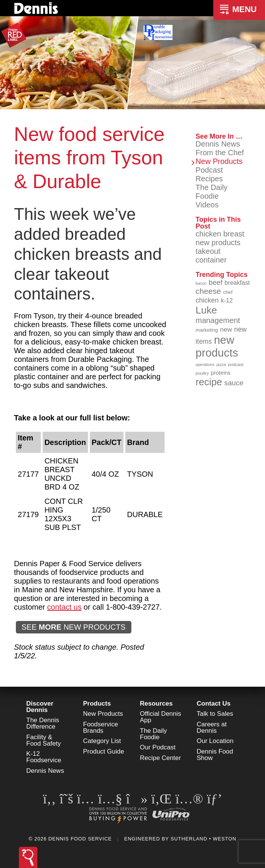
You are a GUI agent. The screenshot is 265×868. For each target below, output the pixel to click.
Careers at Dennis (212, 727)
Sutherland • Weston (203, 839)
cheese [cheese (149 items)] (208, 291)
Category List (102, 741)
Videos (207, 205)
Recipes (209, 179)
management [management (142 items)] (218, 320)
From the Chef (220, 153)
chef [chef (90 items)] (228, 292)
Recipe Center (161, 758)
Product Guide (104, 751)
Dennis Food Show (215, 755)
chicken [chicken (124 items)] (207, 300)
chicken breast (220, 234)
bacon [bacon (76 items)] (201, 283)
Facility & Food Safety (44, 740)
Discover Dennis (40, 707)
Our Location (215, 741)
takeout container (211, 256)
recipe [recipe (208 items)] (209, 382)
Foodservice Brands (101, 727)
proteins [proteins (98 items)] (221, 373)
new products (218, 242)
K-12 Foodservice (44, 757)
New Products (219, 161)
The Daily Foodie (211, 192)
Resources (156, 704)
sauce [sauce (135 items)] (234, 383)
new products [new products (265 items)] (217, 346)
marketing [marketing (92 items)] (207, 330)
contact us (64, 607)
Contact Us (214, 704)
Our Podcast (158, 747)
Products (97, 704)
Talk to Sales (215, 714)
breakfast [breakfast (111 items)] (237, 283)
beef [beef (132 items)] (216, 282)
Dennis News (218, 144)
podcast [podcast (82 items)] (236, 364)
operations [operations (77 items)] (205, 364)
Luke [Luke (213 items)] (206, 310)
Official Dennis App (161, 717)
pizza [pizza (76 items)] (221, 364)
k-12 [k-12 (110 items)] (227, 300)
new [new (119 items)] (226, 329)
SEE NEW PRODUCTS (74, 627)
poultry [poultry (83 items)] (202, 373)
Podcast (209, 170)
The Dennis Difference (43, 723)
